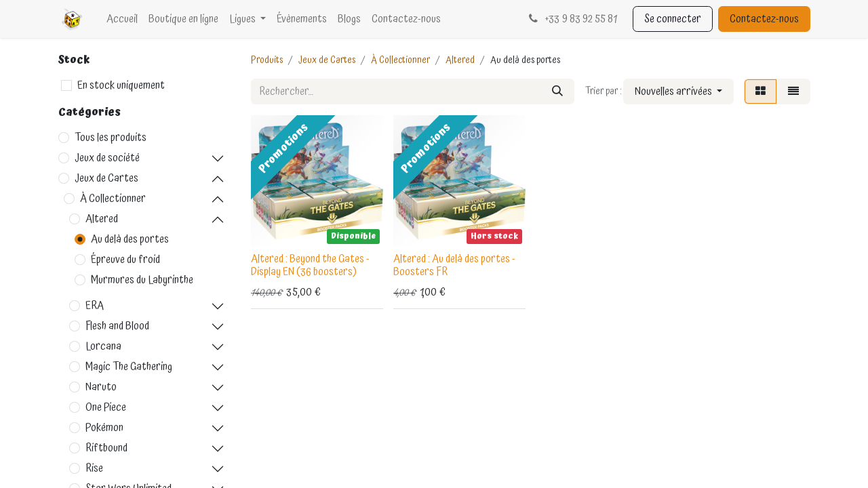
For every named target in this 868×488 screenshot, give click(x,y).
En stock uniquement (121, 85)
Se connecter (673, 19)
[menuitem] (122, 19)
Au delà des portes (130, 239)
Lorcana (103, 346)
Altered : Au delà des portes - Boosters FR (454, 265)
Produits (267, 60)
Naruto (101, 387)
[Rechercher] (557, 91)
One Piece (106, 407)
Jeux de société (107, 158)
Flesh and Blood (117, 326)
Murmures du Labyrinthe (142, 280)
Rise (94, 468)
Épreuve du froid (125, 260)
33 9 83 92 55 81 (571, 19)
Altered (102, 219)
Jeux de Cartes (106, 178)
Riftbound (106, 448)
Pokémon (104, 428)
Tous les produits (111, 138)
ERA (95, 306)
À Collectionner (113, 199)
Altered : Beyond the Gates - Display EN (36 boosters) (310, 265)
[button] (678, 91)
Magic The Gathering (129, 367)
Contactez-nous (764, 19)
